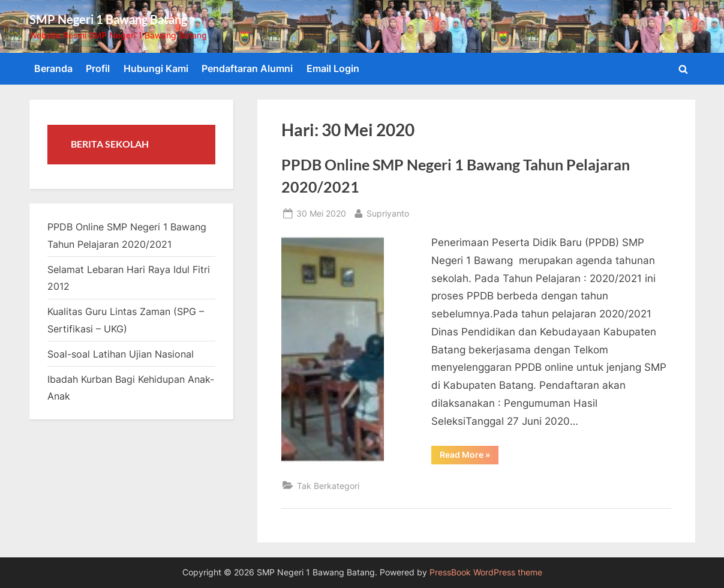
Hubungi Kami (156, 68)
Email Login (333, 68)
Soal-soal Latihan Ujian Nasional (121, 354)
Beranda (53, 68)
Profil (98, 68)
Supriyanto (388, 212)
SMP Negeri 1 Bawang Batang (108, 19)
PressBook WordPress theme (486, 572)
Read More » (469, 457)
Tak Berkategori (328, 486)
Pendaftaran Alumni (247, 68)
